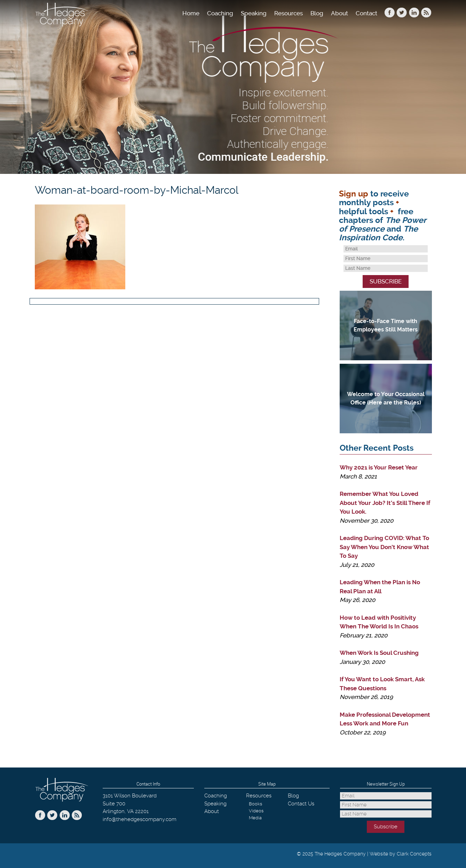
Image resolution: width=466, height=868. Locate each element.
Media (255, 818)
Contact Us (301, 804)
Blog (317, 13)
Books (255, 804)
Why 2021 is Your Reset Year (379, 467)
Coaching (220, 13)
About (339, 13)
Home (191, 13)
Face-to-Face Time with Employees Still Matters (386, 325)
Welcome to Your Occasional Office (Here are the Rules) (386, 398)
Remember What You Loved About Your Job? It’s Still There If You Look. (385, 503)
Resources (289, 13)
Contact (366, 13)
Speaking (254, 13)
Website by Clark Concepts (401, 854)
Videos (256, 811)
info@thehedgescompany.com (140, 819)
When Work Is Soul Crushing (379, 653)
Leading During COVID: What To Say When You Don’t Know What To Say (384, 547)
